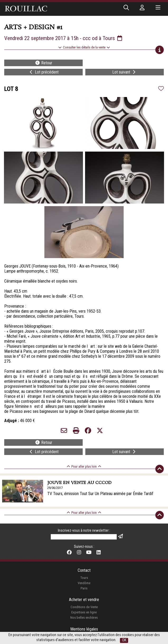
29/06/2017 (55, 488)
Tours (84, 578)
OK (124, 640)
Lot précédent (44, 72)
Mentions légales (84, 629)
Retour (44, 63)
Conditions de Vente (84, 607)
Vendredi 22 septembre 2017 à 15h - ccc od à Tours (64, 38)
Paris (84, 588)
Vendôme (84, 583)
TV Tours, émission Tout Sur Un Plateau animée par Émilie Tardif (100, 494)
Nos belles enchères (84, 618)
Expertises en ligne (84, 612)
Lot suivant (124, 72)
